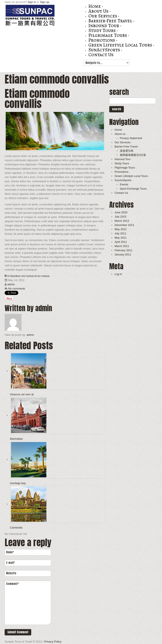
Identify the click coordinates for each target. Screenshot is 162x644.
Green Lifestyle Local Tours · (121, 45)
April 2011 (121, 242)
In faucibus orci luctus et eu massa (28, 276)
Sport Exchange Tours (133, 189)
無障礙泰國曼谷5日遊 (133, 155)
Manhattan (16, 439)
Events (124, 184)
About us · (99, 11)
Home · (96, 6)
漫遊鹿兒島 (127, 151)
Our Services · (104, 16)
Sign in (32, 2)
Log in (118, 274)
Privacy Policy (53, 642)
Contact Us (101, 55)
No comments (17, 289)
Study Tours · (103, 30)
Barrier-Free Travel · (111, 21)
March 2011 (122, 246)
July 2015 (120, 217)
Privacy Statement (131, 138)
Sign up (45, 2)
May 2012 (121, 229)
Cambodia (16, 528)
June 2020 (121, 212)
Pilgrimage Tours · (109, 35)
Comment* (28, 603)
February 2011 (124, 250)
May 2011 (121, 238)
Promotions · (103, 40)
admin (11, 284)
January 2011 (123, 254)
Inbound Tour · (105, 26)
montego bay (18, 483)
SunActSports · (105, 50)
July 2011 (120, 233)
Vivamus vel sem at (22, 394)
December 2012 (124, 225)
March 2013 (122, 221)
